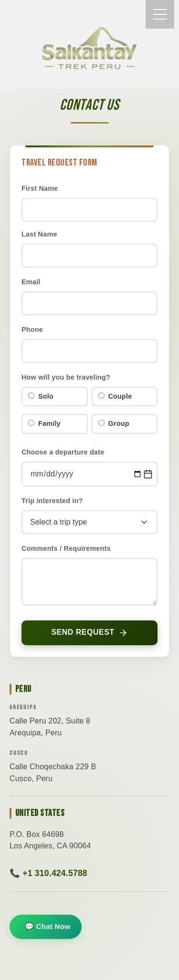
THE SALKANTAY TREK (90, 48)
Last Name (39, 234)
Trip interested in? (52, 501)
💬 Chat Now (47, 926)
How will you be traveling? (66, 377)
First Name (40, 188)
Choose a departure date (63, 452)
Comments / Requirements (66, 548)
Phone (32, 330)
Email (31, 282)
